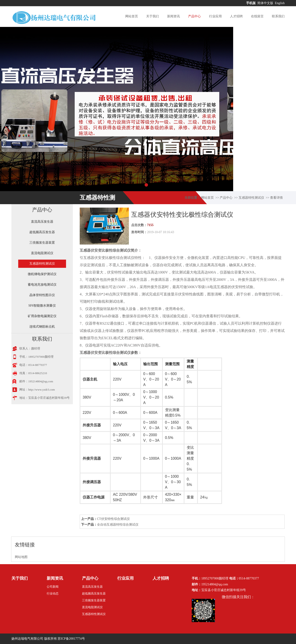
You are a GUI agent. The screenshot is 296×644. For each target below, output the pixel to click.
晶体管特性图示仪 (42, 295)
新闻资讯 (174, 16)
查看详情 (276, 198)
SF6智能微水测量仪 (42, 306)
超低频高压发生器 (42, 232)
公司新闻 (53, 587)
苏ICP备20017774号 (71, 639)
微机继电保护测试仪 (42, 274)
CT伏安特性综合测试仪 (113, 519)
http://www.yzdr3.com (42, 390)
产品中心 (194, 16)
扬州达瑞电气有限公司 (27, 639)
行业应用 (215, 16)
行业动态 (53, 593)
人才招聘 (236, 16)
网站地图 (21, 557)
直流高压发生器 (42, 222)
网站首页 (132, 16)
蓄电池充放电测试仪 (42, 285)
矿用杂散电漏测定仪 (42, 316)
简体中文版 (266, 3)
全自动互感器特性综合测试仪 (118, 525)
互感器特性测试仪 (251, 198)
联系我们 (278, 16)
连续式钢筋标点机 (42, 327)
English (280, 3)
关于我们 (153, 16)
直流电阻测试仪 (42, 253)
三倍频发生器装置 (42, 243)
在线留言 (257, 16)
